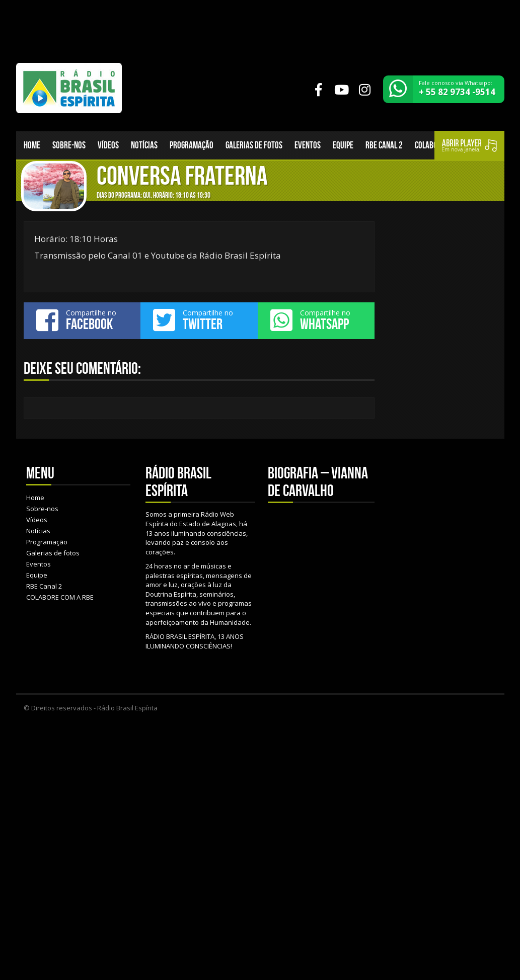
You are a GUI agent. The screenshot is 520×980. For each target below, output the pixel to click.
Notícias (144, 145)
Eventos (308, 145)
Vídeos (108, 145)
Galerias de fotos (254, 145)
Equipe (343, 145)
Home (32, 145)
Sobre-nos (69, 145)
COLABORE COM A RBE (60, 597)
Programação (192, 145)
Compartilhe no (82, 320)
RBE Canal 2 (384, 145)
